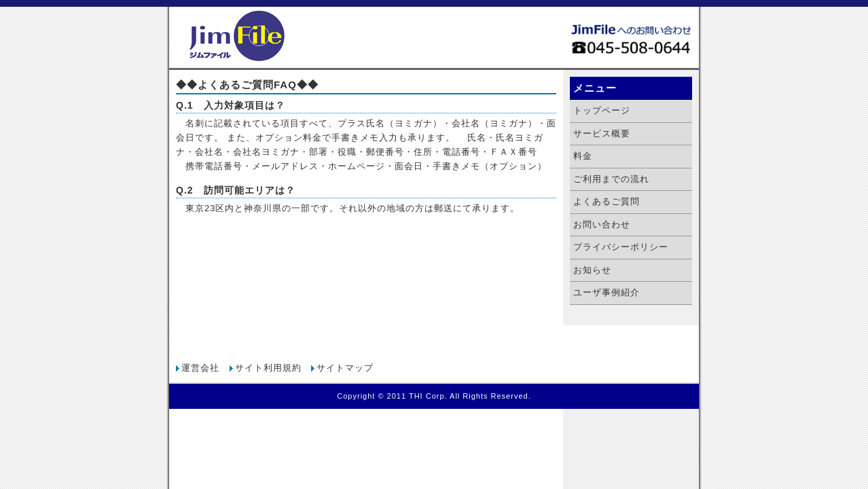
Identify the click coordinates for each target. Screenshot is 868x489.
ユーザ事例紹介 (607, 292)
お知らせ (592, 270)
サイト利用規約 (268, 368)
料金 (583, 156)
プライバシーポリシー (621, 247)
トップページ (602, 110)
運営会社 (200, 368)
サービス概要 (602, 133)
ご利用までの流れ (611, 179)
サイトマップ (345, 368)
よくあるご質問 (607, 201)
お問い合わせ (602, 224)
